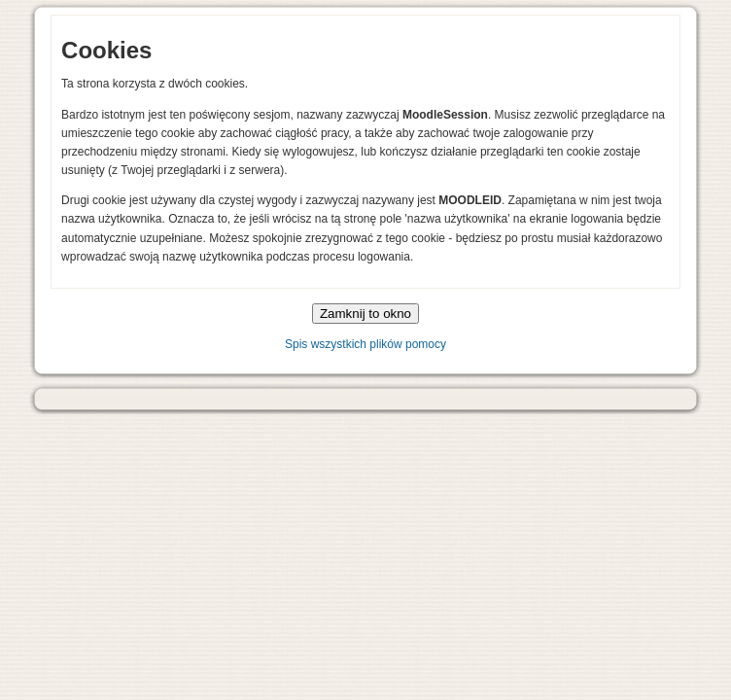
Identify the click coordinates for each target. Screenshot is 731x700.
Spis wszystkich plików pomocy (365, 344)
